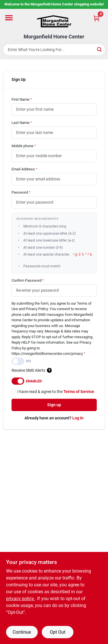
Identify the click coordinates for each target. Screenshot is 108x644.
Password (21, 192)
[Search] (100, 49)
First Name (22, 99)
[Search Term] (54, 50)
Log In (78, 418)
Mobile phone (24, 146)
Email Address (24, 169)
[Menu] (9, 18)
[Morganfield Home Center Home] (54, 21)
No (29, 361)
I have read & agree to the (56, 392)
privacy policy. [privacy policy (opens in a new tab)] (20, 599)
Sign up (54, 405)
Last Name (22, 123)
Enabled (34, 381)
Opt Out (58, 632)
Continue (22, 632)
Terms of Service (79, 392)
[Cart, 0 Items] (96, 18)
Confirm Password (28, 280)
